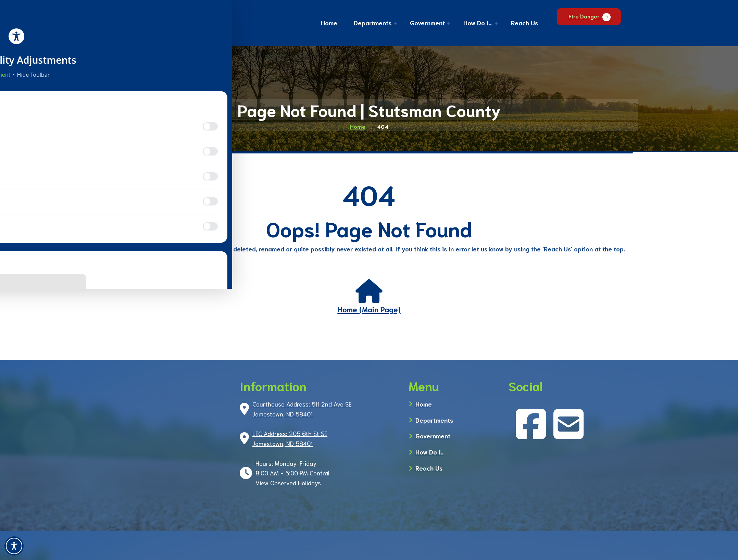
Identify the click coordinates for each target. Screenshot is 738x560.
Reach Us (429, 468)
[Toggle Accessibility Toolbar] (14, 546)
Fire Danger (596, 22)
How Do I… (430, 452)
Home (424, 404)
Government (433, 436)
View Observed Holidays (288, 483)
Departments (434, 420)
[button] (383, 24)
